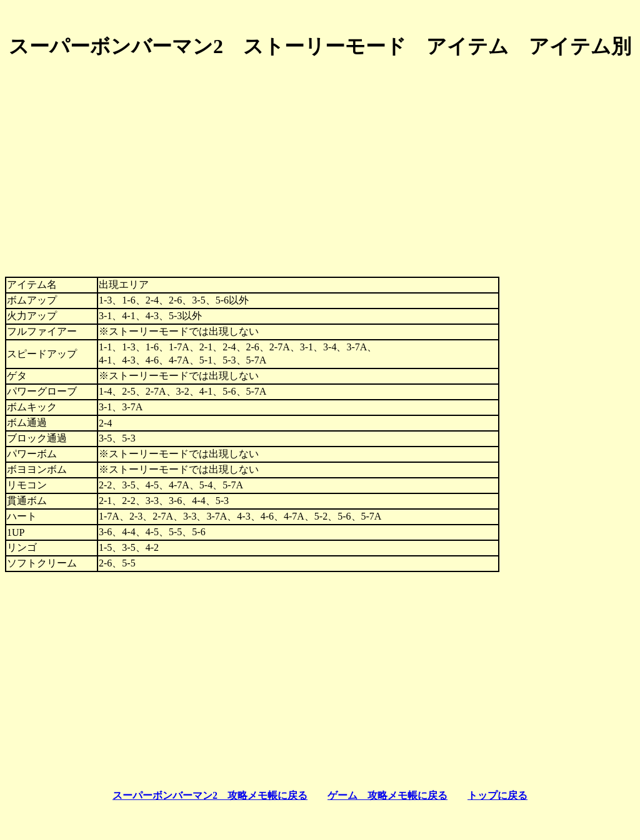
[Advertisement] (320, 158)
